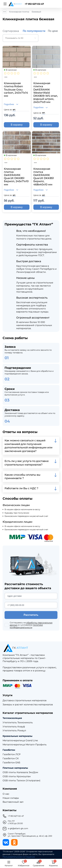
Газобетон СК (11, 758)
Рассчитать (31, 615)
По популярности (34, 31)
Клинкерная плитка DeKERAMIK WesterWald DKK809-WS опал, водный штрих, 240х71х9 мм (46, 93)
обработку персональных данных (31, 624)
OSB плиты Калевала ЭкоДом (20, 772)
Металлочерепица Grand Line (20, 741)
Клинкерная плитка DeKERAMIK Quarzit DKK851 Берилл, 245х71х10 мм (16, 177)
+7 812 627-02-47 (34, 4)
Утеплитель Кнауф (14, 727)
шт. (14, 110)
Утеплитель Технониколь (18, 723)
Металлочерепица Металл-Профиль (25, 745)
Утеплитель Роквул (14, 731)
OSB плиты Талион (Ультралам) (21, 781)
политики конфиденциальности (26, 626)
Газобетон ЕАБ (11, 763)
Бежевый (36, 12)
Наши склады (11, 798)
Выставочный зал (13, 802)
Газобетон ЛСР (12, 754)
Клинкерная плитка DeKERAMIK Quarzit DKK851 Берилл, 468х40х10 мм (44, 177)
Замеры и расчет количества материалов (28, 705)
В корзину (17, 125)
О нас (6, 794)
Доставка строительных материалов (25, 700)
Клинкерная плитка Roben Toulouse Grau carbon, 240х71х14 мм (16, 90)
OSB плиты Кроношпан (17, 776)
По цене (53, 31)
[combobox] (21, 38)
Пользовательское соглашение (19, 857)
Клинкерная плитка (19, 12)
